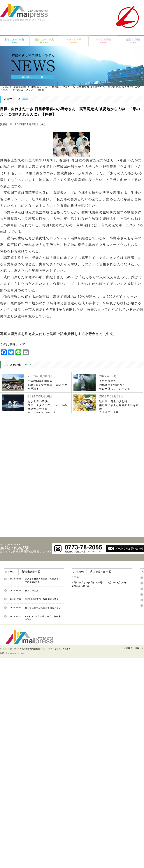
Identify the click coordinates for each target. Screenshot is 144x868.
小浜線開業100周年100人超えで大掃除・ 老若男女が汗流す (48, 385)
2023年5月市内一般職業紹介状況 (42, 599)
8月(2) (76, 583)
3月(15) (121, 583)
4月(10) (112, 583)
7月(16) (85, 583)
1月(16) (86, 586)
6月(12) (94, 583)
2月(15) (77, 586)
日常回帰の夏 (32, 591)
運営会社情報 (132, 648)
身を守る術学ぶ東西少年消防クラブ (43, 608)
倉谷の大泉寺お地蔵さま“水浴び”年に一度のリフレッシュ (115, 385)
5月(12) (103, 583)
